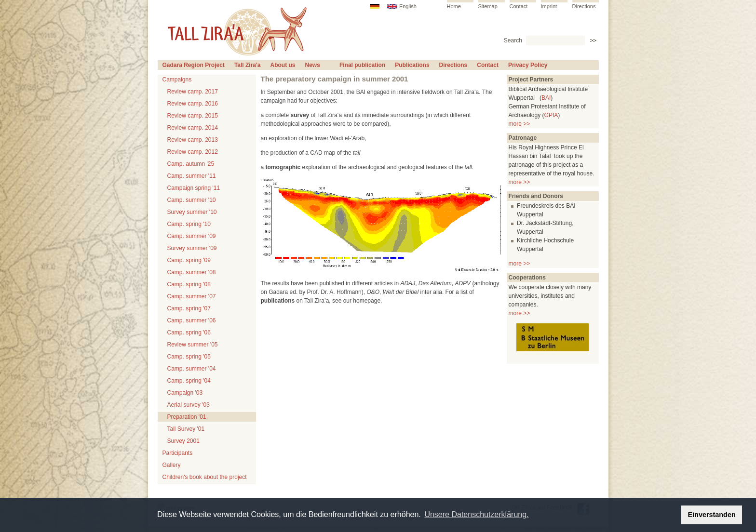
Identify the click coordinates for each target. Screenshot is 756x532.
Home (454, 6)
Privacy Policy (528, 65)
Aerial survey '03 (189, 405)
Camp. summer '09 (192, 236)
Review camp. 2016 (193, 104)
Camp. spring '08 (189, 284)
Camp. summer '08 (192, 272)
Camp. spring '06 (189, 332)
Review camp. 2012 (193, 152)
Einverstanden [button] (712, 515)
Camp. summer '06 (192, 320)
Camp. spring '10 (189, 224)
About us (283, 65)
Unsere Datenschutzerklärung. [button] (476, 514)
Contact (519, 6)
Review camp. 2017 (193, 92)
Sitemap (488, 6)
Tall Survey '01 (186, 429)
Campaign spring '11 (194, 188)
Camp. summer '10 (192, 200)
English (408, 6)
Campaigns (177, 80)
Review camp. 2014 (193, 128)
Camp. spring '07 (189, 308)
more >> (520, 124)
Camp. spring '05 (189, 357)
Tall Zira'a (248, 65)
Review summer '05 (193, 345)
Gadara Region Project (194, 65)
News (313, 65)
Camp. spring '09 (189, 260)
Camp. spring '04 (189, 381)
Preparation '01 (187, 417)
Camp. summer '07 (192, 296)
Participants (178, 453)
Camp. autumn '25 (191, 164)
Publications (412, 65)
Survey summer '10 (192, 212)
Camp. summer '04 (192, 369)
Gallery (172, 465)
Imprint (549, 6)
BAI (546, 98)
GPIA (551, 115)
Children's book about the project (205, 477)
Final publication (362, 65)
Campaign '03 (185, 393)
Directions (584, 6)
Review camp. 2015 (193, 116)
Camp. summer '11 (192, 176)
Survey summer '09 (192, 248)
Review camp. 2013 (193, 140)
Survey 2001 (183, 441)
